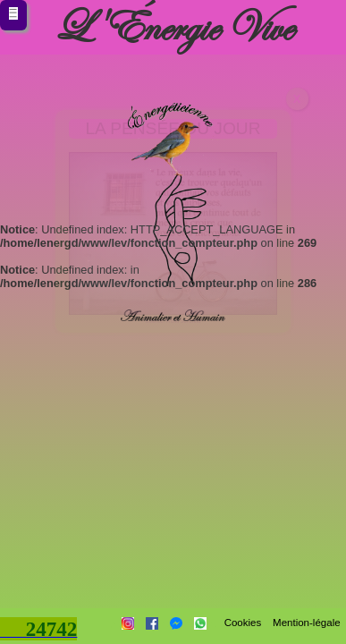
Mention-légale (307, 623)
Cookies (242, 623)
